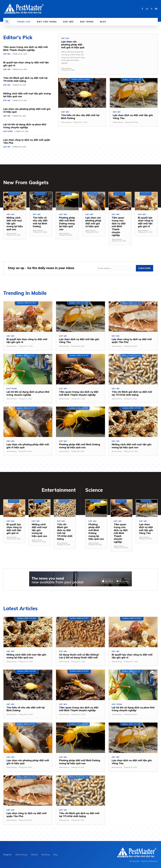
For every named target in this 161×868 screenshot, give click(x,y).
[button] (7, 22)
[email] (116, 268)
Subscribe (145, 268)
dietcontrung (66, 68)
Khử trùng (8, 131)
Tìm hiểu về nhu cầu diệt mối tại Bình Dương (80, 117)
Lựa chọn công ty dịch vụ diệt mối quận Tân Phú (27, 141)
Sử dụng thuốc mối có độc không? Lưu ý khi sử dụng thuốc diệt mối (79, 656)
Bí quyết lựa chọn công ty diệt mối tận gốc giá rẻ (26, 64)
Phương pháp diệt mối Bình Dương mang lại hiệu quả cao (67, 223)
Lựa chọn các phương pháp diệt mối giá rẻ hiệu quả (27, 110)
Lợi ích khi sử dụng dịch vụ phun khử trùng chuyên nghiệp (25, 126)
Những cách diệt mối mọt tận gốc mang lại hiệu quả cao (27, 95)
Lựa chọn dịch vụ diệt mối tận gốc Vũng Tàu (133, 117)
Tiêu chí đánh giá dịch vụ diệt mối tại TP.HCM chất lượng (25, 79)
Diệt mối (7, 54)
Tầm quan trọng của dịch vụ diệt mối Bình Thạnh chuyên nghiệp (26, 48)
